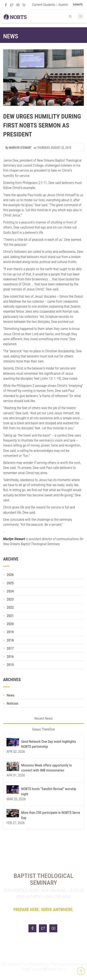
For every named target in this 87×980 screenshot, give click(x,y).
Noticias (13, 703)
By (19, 148)
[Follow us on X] (12, 5)
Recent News (44, 718)
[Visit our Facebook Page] (6, 5)
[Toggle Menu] (81, 16)
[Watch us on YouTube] (18, 5)
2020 (10, 624)
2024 (10, 591)
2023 (10, 599)
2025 (10, 583)
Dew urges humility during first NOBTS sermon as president (42, 125)
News (11, 36)
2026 (10, 575)
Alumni (63, 5)
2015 (10, 665)
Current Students (44, 5)
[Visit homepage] (15, 16)
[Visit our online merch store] (24, 5)
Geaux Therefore (44, 729)
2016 (10, 657)
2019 (10, 632)
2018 (10, 640)
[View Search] (70, 16)
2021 (10, 616)
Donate (78, 5)
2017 (10, 648)
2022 (10, 607)
